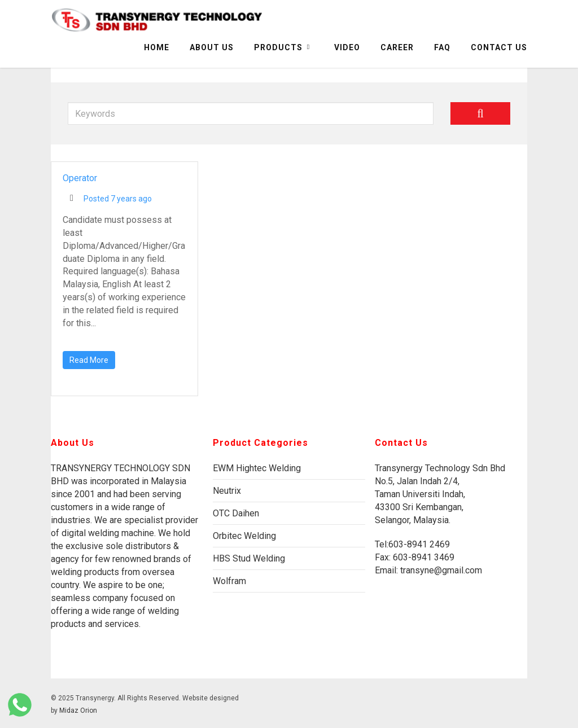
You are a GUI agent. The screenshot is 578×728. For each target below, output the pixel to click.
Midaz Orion (78, 711)
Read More (89, 360)
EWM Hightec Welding (257, 468)
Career (397, 47)
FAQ (442, 47)
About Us (212, 47)
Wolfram (229, 581)
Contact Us (499, 47)
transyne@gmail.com (440, 570)
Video (347, 47)
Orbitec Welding (244, 536)
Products (283, 47)
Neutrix (227, 491)
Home (157, 47)
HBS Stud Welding (249, 558)
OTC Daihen (236, 513)
